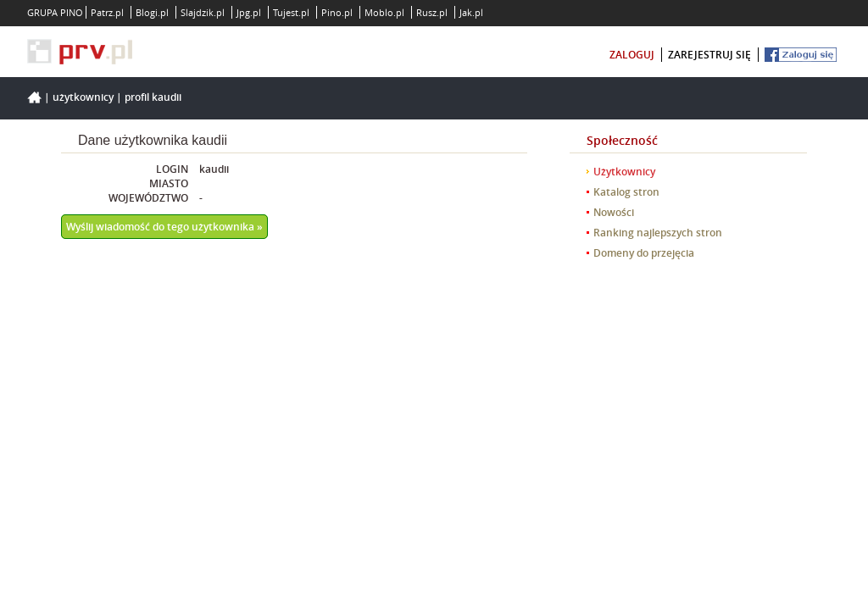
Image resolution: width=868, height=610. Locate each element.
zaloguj (632, 55)
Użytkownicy (83, 97)
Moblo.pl (384, 12)
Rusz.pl (432, 12)
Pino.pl (337, 12)
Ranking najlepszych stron (658, 233)
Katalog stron (626, 192)
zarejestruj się (709, 55)
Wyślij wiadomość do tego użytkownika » (164, 227)
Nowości (614, 212)
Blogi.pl (152, 12)
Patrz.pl (107, 12)
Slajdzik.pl (203, 12)
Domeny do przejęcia (644, 253)
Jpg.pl (249, 12)
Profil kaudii (153, 97)
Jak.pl (471, 12)
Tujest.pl (291, 12)
